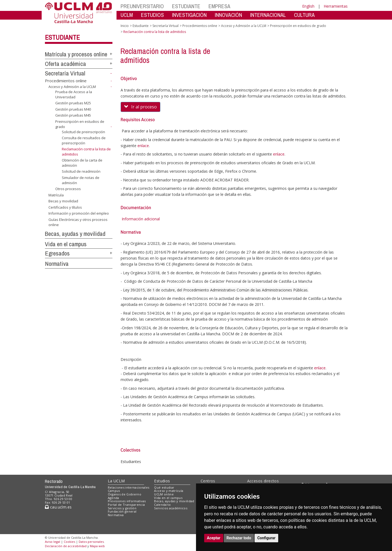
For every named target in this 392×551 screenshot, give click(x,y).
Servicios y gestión (122, 508)
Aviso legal (53, 542)
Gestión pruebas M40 (73, 109)
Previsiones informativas (127, 501)
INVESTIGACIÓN (189, 15)
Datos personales (91, 542)
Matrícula (56, 195)
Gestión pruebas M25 (73, 103)
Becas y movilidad (63, 201)
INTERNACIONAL (268, 15)
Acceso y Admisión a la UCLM (72, 87)
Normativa (57, 264)
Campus (114, 491)
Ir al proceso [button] (140, 107)
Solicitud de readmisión (81, 171)
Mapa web (97, 546)
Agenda (114, 498)
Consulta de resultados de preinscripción (84, 140)
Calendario (162, 505)
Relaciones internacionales (129, 487)
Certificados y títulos (65, 207)
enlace (143, 146)
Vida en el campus (66, 244)
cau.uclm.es (58, 507)
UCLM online (164, 494)
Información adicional (141, 219)
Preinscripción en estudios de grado (298, 26)
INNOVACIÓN (228, 15)
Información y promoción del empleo (79, 213)
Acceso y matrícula (169, 491)
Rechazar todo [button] (239, 538)
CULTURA (304, 15)
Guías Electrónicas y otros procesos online (78, 222)
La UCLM (116, 481)
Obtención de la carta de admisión (82, 163)
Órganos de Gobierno (125, 494)
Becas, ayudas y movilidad (75, 234)
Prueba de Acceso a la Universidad (74, 94)
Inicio (125, 26)
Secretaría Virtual (65, 73)
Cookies (69, 542)
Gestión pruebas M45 (73, 115)
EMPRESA (219, 6)
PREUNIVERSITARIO (142, 6)
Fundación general (122, 511)
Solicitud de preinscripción (83, 132)
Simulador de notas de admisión (81, 180)
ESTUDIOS (152, 15)
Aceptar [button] (214, 538)
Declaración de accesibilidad (66, 546)
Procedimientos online (66, 81)
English (308, 6)
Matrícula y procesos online (76, 54)
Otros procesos (68, 189)
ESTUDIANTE (186, 6)
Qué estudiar (164, 487)
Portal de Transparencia (126, 505)
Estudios (162, 481)
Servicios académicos (171, 508)
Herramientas (336, 6)
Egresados (57, 253)
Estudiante (62, 37)
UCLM (127, 15)
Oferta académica (65, 64)
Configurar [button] (266, 538)
